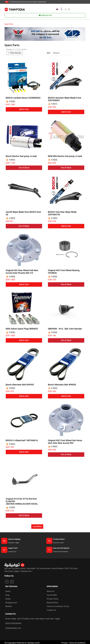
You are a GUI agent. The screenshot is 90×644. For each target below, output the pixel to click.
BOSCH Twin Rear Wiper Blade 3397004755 (62, 213)
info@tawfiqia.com (13, 628)
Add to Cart (24, 109)
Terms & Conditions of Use (58, 606)
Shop (7, 595)
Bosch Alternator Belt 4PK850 (62, 385)
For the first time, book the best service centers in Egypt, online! (26, 2)
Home (8, 591)
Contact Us (51, 610)
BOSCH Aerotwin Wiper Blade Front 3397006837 (65, 99)
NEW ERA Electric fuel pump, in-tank (65, 156)
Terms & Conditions (77, 643)
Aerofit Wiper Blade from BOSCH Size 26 (23, 213)
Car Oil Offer (52, 595)
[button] (66, 9)
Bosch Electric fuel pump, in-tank (21, 156)
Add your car (45, 15)
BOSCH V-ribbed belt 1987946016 (22, 440)
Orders (8, 599)
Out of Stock (24, 168)
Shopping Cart (11, 603)
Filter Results (15, 53)
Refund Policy (52, 603)
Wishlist (9, 606)
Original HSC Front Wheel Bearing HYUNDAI (64, 272)
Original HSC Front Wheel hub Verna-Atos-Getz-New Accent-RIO (65, 442)
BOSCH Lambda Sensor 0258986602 (23, 98)
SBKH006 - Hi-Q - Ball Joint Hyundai (65, 329)
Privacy (64, 643)
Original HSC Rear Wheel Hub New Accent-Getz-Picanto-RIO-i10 (22, 272)
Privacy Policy (53, 599)
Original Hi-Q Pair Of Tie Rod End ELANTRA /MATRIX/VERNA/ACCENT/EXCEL (22, 501)
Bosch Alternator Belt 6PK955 (20, 385)
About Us (51, 591)
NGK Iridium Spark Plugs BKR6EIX (22, 329)
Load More (37, 526)
